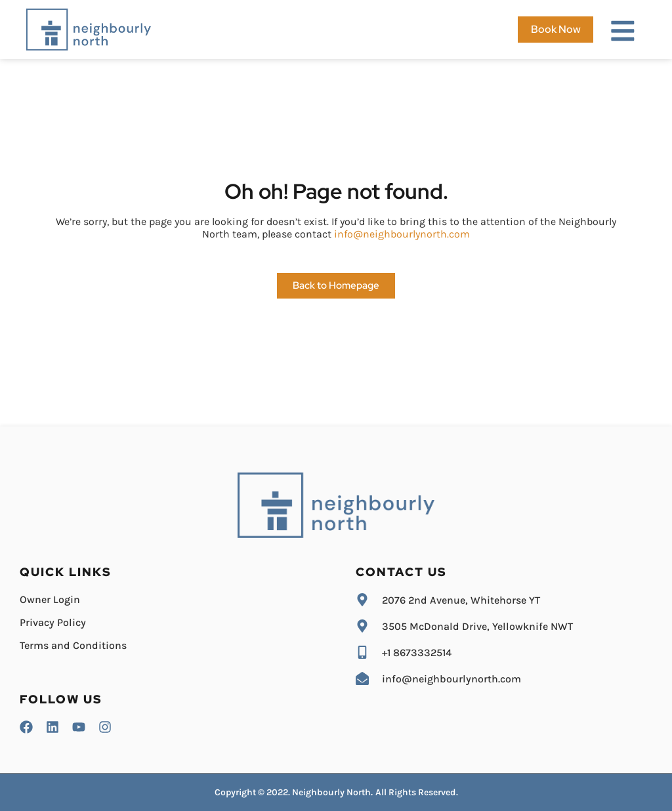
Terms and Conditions (73, 645)
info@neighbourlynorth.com (402, 234)
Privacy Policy (53, 622)
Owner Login (50, 599)
